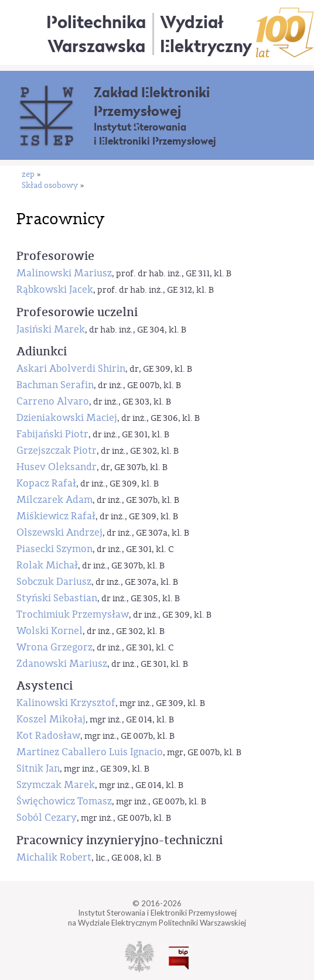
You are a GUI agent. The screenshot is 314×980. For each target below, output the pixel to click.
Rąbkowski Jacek (55, 289)
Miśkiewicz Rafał (56, 516)
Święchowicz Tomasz (64, 801)
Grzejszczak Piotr (57, 450)
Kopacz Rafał (46, 483)
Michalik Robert (54, 857)
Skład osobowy (50, 186)
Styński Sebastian (57, 598)
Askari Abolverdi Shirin (71, 369)
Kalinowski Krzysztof (66, 703)
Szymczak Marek (56, 785)
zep (28, 175)
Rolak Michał (47, 565)
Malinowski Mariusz (64, 273)
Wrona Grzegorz (54, 647)
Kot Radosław (48, 736)
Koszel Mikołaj (51, 719)
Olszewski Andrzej (59, 532)
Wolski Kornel (50, 631)
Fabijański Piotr (52, 434)
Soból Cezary (47, 818)
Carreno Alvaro (53, 401)
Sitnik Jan (38, 768)
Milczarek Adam (54, 500)
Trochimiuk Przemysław (73, 614)
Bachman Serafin (55, 385)
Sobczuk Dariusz (54, 582)
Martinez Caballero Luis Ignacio (90, 752)
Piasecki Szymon (54, 549)
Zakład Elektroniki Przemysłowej (152, 102)
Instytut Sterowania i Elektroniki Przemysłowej (155, 134)
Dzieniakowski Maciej (67, 418)
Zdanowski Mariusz (62, 664)
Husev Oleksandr (57, 467)
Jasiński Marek (51, 329)
